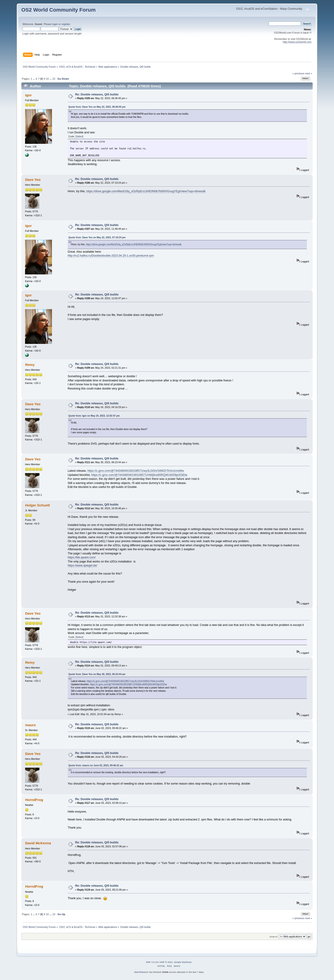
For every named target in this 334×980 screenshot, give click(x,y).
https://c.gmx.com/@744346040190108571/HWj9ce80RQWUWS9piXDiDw (139, 475)
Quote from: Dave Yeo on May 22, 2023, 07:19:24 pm (97, 237)
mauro (30, 725)
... (34, 79)
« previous (298, 73)
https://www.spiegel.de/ (83, 565)
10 (47, 79)
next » (309, 73)
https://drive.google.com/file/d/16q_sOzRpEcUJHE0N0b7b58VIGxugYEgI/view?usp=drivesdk (146, 191)
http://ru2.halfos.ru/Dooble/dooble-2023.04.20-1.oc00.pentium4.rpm (111, 256)
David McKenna (38, 843)
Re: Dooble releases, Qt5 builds (97, 94)
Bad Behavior (141, 972)
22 (54, 79)
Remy (30, 365)
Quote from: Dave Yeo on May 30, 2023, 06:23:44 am (97, 674)
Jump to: (274, 937)
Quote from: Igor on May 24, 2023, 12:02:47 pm (94, 416)
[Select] (79, 137)
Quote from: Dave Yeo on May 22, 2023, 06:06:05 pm (97, 107)
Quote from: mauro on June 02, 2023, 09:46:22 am (96, 765)
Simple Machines (183, 962)
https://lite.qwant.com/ (82, 557)
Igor (28, 95)
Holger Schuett (37, 505)
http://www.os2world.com (297, 42)
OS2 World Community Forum (58, 10)
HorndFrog (34, 800)
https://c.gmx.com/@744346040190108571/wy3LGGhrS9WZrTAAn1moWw (136, 471)
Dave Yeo (33, 180)
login (55, 24)
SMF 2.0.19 (152, 962)
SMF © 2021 (166, 962)
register (66, 24)
